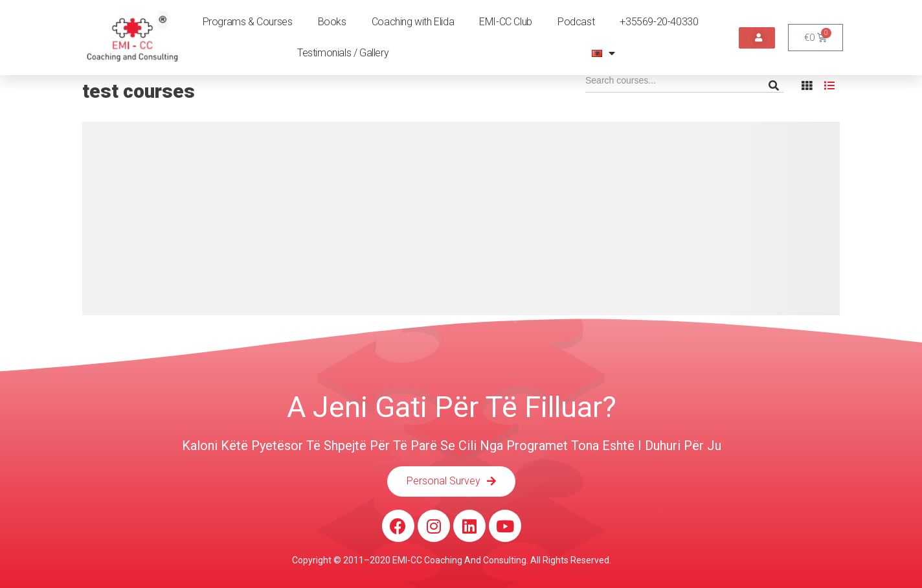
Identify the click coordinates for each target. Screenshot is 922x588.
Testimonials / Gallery (343, 53)
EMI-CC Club (506, 22)
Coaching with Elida (413, 22)
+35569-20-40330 (659, 22)
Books (332, 22)
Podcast (576, 22)
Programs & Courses (248, 22)
